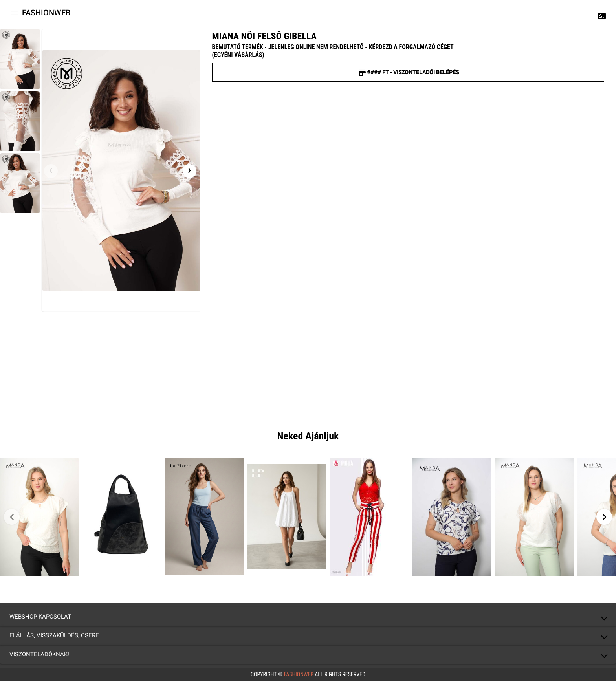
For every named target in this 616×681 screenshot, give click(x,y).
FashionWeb (299, 674)
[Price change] (602, 16)
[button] (308, 617)
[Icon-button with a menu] (14, 13)
